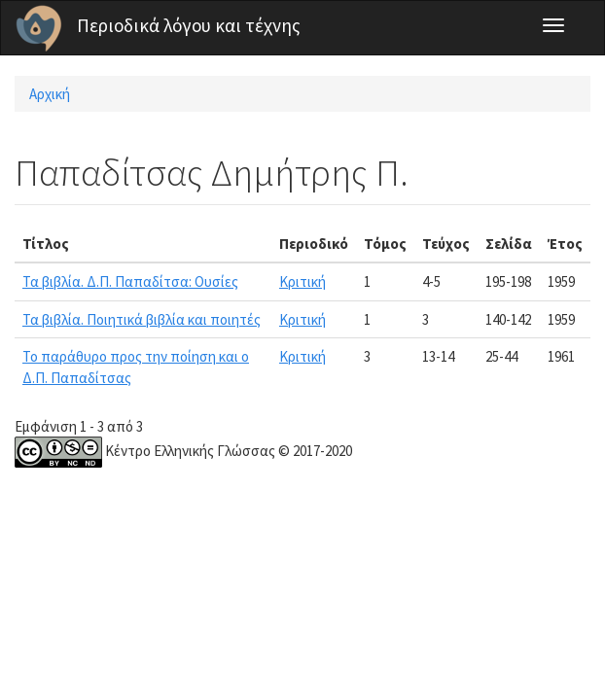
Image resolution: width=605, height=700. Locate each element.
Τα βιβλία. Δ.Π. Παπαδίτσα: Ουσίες (130, 281)
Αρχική (50, 94)
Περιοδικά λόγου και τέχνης (189, 25)
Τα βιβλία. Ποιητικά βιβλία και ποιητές (142, 319)
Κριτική (302, 281)
